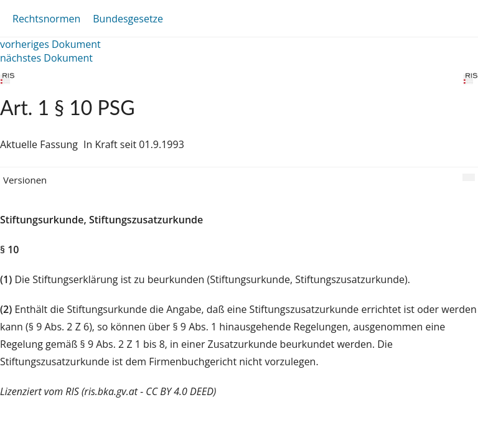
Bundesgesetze (128, 19)
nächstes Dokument (46, 58)
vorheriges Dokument (50, 44)
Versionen (25, 180)
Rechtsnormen (46, 19)
